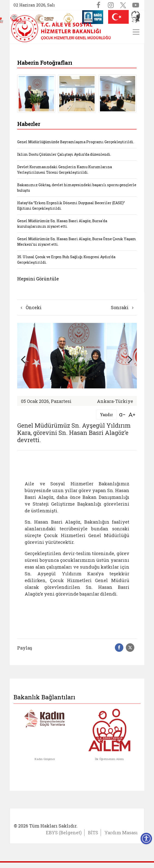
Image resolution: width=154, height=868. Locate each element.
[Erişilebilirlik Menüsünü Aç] (146, 839)
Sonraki (122, 307)
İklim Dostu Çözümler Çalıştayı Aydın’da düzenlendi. (64, 154)
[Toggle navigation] (136, 32)
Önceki (31, 307)
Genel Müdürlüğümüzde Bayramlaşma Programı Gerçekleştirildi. (76, 142)
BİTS (93, 833)
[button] (131, 359)
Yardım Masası (121, 833)
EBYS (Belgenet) (64, 833)
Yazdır (106, 415)
